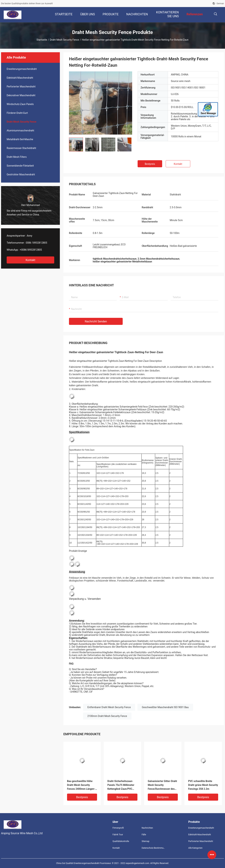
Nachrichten (147, 828)
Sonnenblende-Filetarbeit (20, 166)
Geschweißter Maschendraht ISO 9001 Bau (165, 707)
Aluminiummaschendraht (20, 131)
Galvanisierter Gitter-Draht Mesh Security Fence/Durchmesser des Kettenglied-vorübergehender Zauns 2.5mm (162, 785)
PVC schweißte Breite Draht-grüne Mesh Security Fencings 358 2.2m (203, 785)
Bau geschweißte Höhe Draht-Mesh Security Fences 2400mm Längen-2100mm (81, 785)
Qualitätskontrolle (121, 841)
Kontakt (30, 260)
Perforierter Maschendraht (21, 87)
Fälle (144, 835)
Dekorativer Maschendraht (21, 95)
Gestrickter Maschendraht (21, 174)
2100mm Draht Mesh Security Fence (107, 716)
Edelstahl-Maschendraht (20, 78)
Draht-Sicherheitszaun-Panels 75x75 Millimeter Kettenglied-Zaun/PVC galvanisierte (121, 785)
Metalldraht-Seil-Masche (20, 139)
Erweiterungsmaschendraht (22, 69)
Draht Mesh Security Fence (64, 40)
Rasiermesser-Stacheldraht (21, 148)
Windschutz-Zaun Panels (20, 104)
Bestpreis (150, 164)
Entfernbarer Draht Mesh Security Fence (109, 707)
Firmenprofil (118, 828)
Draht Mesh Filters (17, 157)
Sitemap (145, 841)
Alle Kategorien (195, 848)
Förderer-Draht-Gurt (17, 113)
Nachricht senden (96, 321)
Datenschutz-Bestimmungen (153, 848)
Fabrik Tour (118, 835)
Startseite (42, 40)
